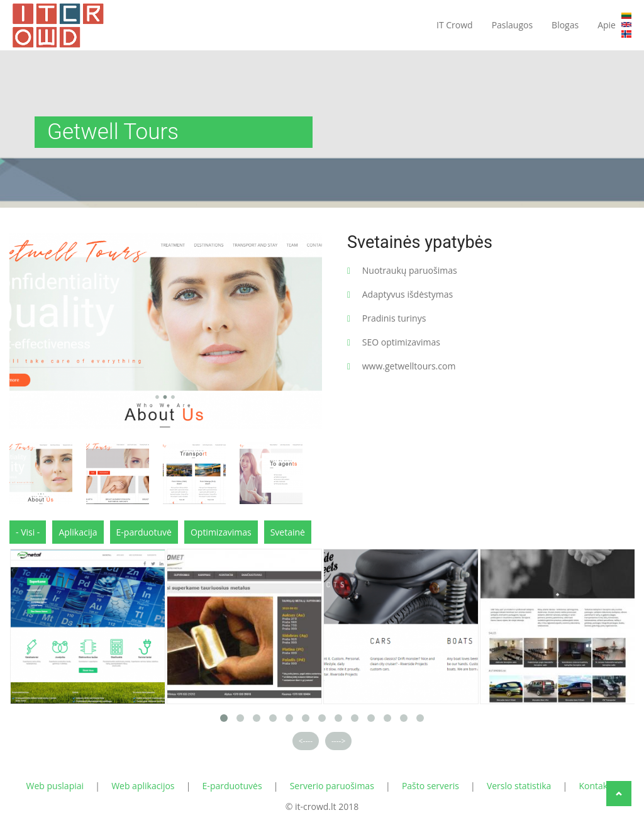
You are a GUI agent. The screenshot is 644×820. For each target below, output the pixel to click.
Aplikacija (78, 532)
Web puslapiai (55, 786)
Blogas (565, 25)
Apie (607, 25)
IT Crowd (455, 25)
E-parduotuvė (144, 532)
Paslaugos (512, 25)
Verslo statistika (519, 786)
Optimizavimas (221, 532)
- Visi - (28, 532)
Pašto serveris (430, 786)
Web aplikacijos (143, 786)
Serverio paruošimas (332, 786)
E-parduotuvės (232, 786)
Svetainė (288, 532)
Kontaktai (598, 786)
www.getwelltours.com (409, 366)
